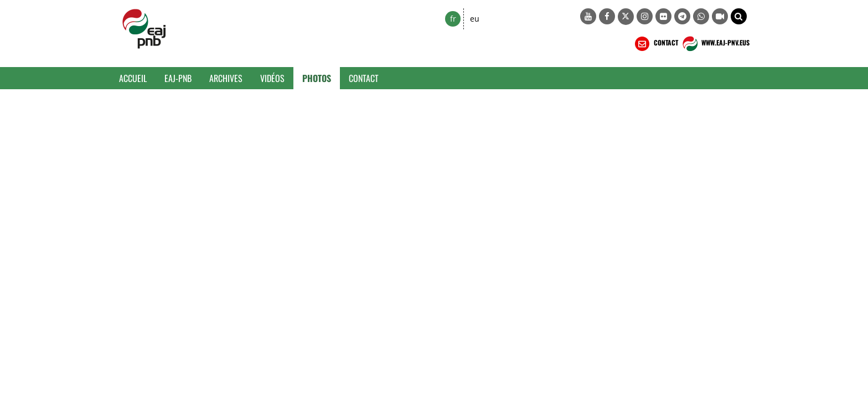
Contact (364, 78)
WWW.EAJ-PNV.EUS (715, 44)
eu (475, 19)
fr (453, 19)
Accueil (133, 78)
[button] (739, 16)
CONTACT (655, 44)
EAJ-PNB (178, 78)
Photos (317, 78)
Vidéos (272, 78)
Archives (226, 78)
